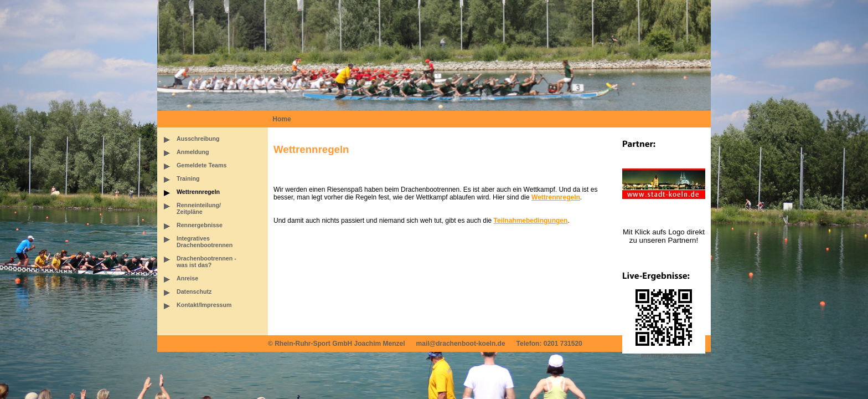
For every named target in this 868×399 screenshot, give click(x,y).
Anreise (187, 278)
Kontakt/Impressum (204, 305)
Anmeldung (193, 152)
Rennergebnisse (200, 225)
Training (188, 178)
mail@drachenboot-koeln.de (461, 344)
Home (281, 119)
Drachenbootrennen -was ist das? (206, 262)
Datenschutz (194, 291)
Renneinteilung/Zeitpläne (199, 208)
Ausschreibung (198, 139)
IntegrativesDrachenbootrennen (205, 242)
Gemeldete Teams (201, 165)
